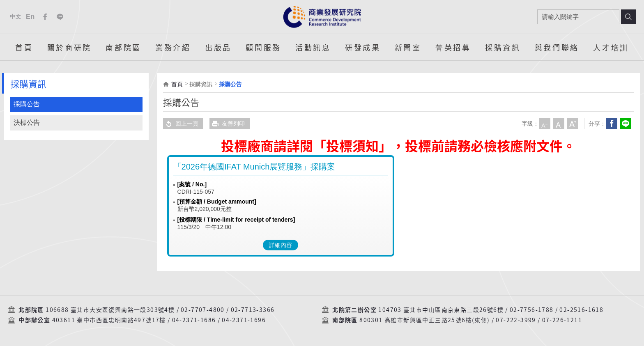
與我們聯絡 (557, 47)
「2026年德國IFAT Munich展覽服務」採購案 (254, 167)
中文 (15, 17)
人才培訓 (611, 47)
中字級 (559, 124)
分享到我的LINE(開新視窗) (626, 124)
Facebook (45, 17)
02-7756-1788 (532, 310)
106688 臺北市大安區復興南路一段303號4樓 (110, 310)
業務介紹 (173, 47)
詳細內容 (281, 245)
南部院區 (123, 47)
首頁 (24, 47)
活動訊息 (313, 47)
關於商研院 (69, 47)
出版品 (218, 47)
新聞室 (408, 47)
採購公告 (27, 104)
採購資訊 (503, 47)
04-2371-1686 (194, 320)
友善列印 (227, 124)
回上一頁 (181, 124)
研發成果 (363, 47)
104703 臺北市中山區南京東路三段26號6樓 (441, 310)
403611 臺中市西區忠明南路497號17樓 (109, 320)
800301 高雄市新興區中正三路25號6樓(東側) (424, 320)
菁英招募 (453, 47)
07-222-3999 (516, 320)
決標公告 (27, 123)
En (30, 17)
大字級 (573, 124)
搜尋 (628, 17)
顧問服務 (263, 47)
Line (60, 17)
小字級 (545, 124)
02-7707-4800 (203, 310)
